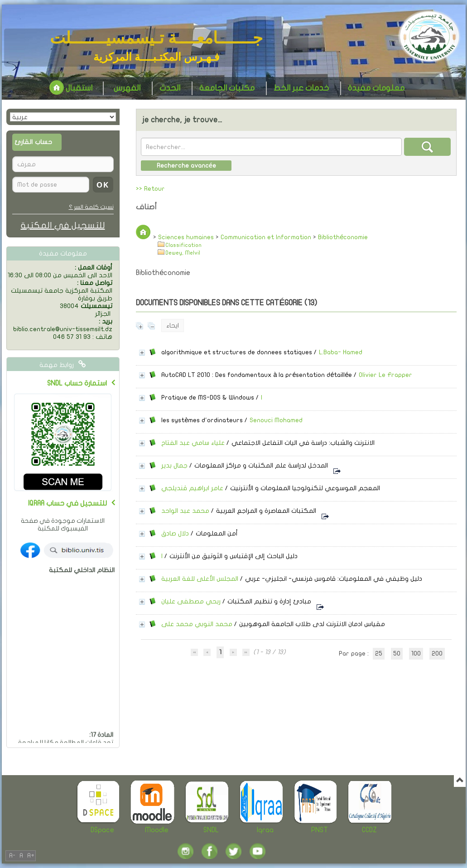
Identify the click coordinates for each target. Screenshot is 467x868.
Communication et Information (266, 237)
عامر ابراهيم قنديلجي (192, 488)
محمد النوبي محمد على (197, 624)
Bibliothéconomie (343, 237)
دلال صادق (175, 533)
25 (379, 653)
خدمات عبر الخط (301, 88)
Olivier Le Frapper (385, 375)
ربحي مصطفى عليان (191, 601)
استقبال (71, 88)
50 (397, 653)
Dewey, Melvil (183, 253)
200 (437, 653)
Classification (183, 245)
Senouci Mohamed (276, 420)
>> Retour (150, 189)
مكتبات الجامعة (227, 88)
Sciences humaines (186, 237)
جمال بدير (174, 465)
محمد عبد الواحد (185, 511)
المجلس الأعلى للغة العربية (200, 579)
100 (416, 653)
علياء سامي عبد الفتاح (193, 443)
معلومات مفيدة (376, 88)
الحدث (170, 88)
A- (12, 856)
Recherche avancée (186, 166)
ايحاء (173, 325)
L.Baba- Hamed (341, 352)
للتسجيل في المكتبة (63, 225)
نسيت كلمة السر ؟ (91, 207)
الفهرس (127, 88)
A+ (31, 856)
